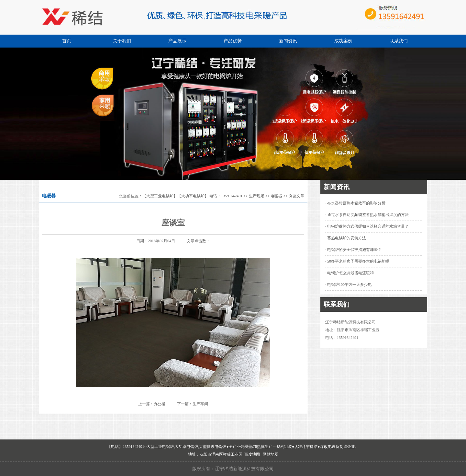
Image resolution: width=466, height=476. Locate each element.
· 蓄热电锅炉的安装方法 (346, 238)
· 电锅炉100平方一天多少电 (349, 285)
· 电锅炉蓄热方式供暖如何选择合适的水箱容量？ (367, 226)
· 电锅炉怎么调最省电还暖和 (349, 273)
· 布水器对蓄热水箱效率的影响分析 (355, 203)
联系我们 (399, 41)
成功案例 (343, 41)
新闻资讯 (288, 41)
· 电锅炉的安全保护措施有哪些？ (353, 250)
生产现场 (257, 196)
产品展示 (177, 41)
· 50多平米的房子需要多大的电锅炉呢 (357, 261)
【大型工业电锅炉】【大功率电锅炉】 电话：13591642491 (192, 196)
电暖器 (276, 196)
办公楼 (160, 404)
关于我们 (122, 41)
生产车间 (200, 404)
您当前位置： (131, 196)
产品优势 (233, 41)
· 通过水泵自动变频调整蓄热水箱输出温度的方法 (367, 215)
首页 (67, 41)
